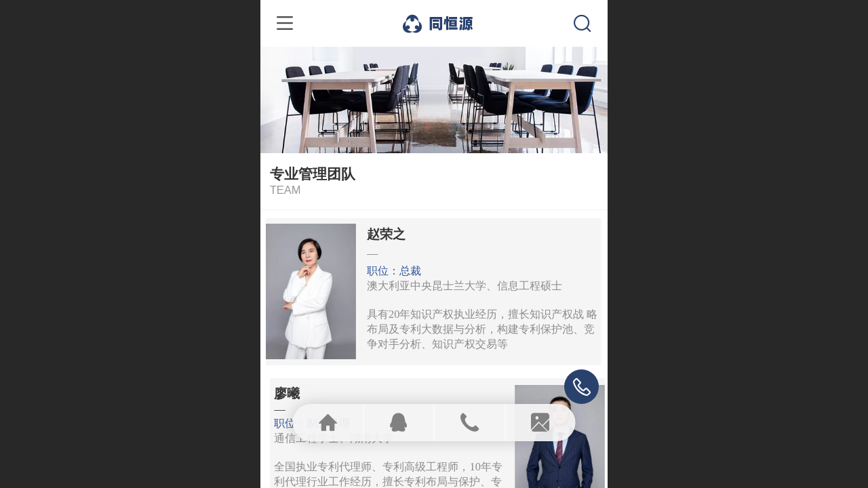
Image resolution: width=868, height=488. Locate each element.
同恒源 (451, 23)
